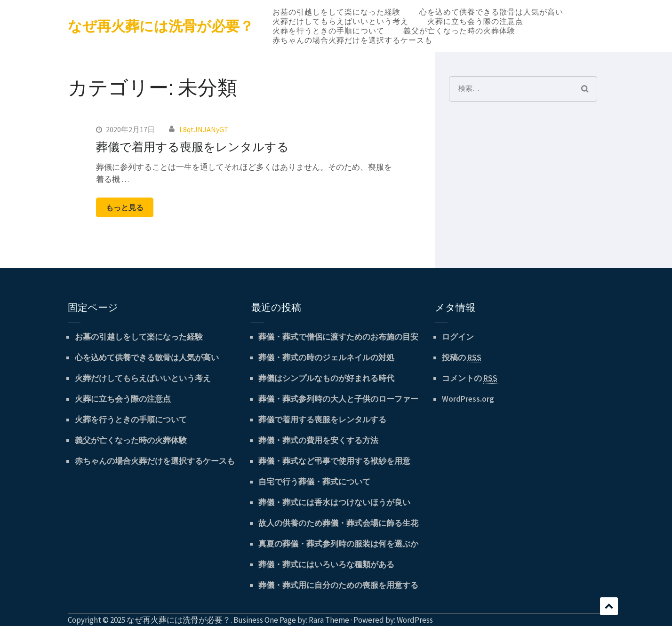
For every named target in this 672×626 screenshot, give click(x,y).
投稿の (462, 358)
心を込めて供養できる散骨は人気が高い (491, 12)
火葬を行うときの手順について (328, 31)
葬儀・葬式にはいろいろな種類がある (326, 564)
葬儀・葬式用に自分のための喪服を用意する (338, 585)
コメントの (470, 378)
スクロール (609, 606)
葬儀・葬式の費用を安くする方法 (318, 440)
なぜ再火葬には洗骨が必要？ (161, 26)
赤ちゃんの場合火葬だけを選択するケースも (352, 40)
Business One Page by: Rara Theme (291, 620)
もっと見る (125, 207)
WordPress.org (468, 399)
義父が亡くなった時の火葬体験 (459, 31)
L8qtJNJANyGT (204, 129)
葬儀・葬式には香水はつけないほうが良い (334, 502)
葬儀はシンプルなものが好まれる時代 (326, 378)
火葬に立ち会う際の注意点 (475, 21)
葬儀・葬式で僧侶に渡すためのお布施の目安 (338, 337)
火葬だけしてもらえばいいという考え (340, 21)
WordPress (415, 620)
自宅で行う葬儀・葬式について (314, 482)
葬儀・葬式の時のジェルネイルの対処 (326, 357)
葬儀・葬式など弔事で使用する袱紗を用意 (334, 461)
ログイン (458, 337)
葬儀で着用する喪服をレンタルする (192, 146)
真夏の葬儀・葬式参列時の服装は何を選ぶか (338, 544)
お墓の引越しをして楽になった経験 (336, 12)
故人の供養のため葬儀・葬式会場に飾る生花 (338, 523)
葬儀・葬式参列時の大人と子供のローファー (338, 399)
